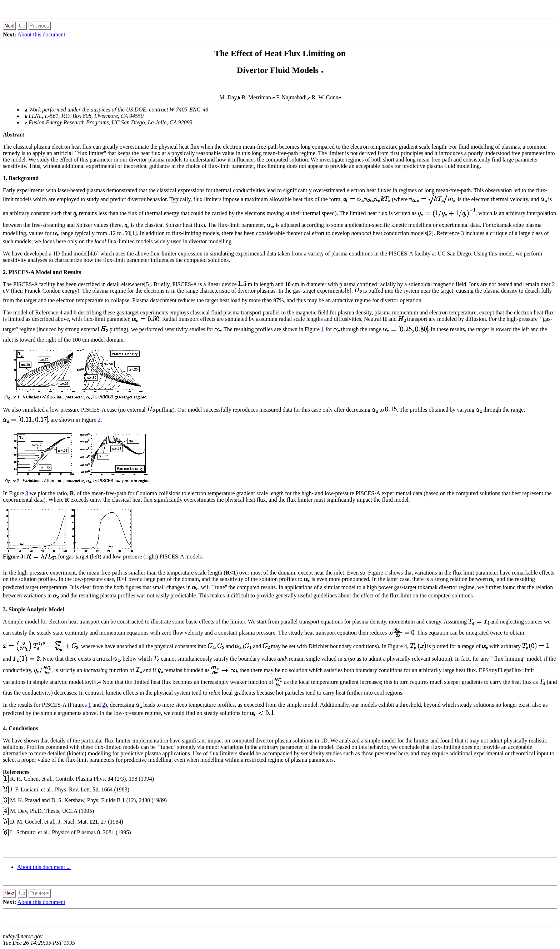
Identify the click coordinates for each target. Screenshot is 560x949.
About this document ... (44, 867)
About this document (41, 34)
